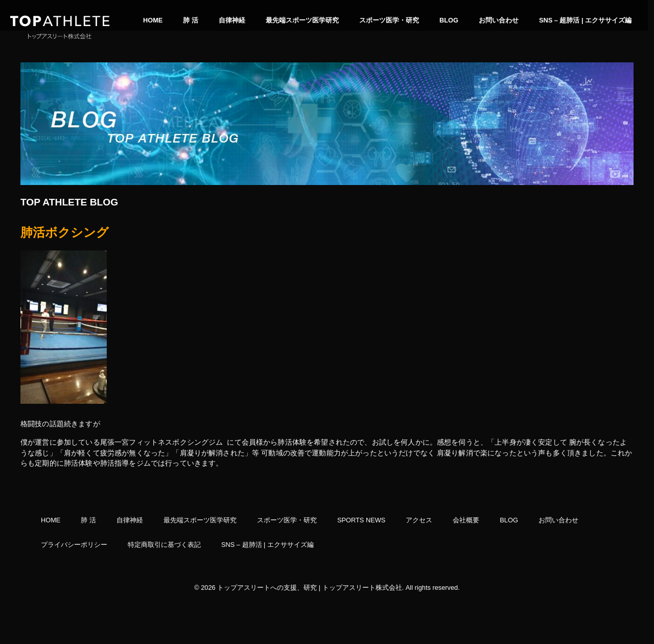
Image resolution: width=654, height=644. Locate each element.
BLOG (449, 20)
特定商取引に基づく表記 (164, 545)
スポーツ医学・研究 (389, 20)
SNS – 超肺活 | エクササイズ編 (585, 20)
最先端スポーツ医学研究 (302, 20)
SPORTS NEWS (361, 520)
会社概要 (466, 520)
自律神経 (232, 20)
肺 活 (191, 20)
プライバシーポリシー (74, 545)
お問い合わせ (499, 20)
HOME (153, 20)
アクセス (419, 520)
